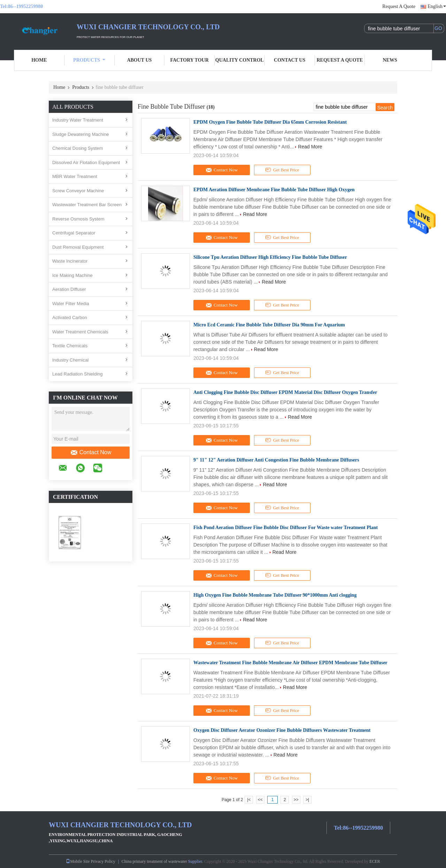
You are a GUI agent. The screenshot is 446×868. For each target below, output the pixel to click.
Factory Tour (189, 60)
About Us (139, 60)
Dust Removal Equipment (78, 247)
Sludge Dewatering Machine (81, 134)
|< (249, 800)
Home (39, 60)
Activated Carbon (70, 317)
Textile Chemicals (70, 346)
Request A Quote (399, 6)
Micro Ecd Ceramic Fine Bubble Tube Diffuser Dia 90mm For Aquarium (269, 325)
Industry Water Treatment (78, 120)
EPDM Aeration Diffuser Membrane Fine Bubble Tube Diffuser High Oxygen (274, 190)
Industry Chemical (70, 360)
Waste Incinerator (70, 261)
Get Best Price (282, 170)
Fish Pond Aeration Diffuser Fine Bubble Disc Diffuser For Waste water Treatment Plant (286, 528)
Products (89, 60)
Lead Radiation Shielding (78, 374)
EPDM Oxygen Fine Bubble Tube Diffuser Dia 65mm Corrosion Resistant (270, 122)
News (390, 60)
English (437, 6)
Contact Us (290, 60)
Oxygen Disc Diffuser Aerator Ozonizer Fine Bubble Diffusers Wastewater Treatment (282, 730)
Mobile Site (78, 861)
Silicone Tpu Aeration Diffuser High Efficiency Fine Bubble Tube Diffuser (270, 257)
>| (307, 800)
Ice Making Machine (72, 275)
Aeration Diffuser (69, 289)
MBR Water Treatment (75, 176)
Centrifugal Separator (74, 233)
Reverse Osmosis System (78, 219)
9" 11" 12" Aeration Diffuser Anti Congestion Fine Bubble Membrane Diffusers (276, 460)
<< (260, 800)
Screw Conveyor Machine (78, 191)
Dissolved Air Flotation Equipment (86, 162)
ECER (375, 861)
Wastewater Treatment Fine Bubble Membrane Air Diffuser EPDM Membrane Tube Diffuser (290, 663)
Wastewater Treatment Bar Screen (87, 205)
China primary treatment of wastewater (154, 861)
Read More (310, 147)
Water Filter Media (71, 304)
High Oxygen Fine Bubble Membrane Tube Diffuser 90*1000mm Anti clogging (275, 595)
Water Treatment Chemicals (80, 332)
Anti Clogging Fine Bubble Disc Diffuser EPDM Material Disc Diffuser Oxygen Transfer (285, 392)
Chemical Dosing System (78, 148)
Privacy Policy (103, 861)
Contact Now (91, 452)
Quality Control (240, 60)
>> (296, 800)
